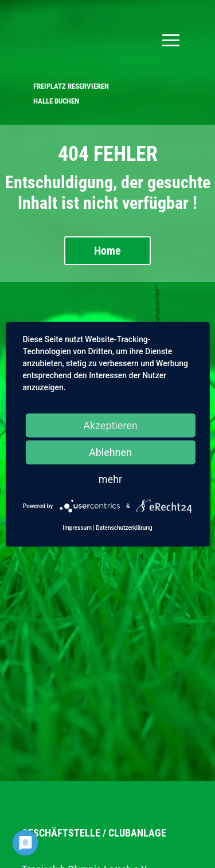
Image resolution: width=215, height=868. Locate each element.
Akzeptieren (110, 425)
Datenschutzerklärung (124, 527)
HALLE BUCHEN (56, 101)
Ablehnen (110, 452)
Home (107, 251)
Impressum (77, 527)
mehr (110, 479)
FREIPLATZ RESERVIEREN (71, 86)
